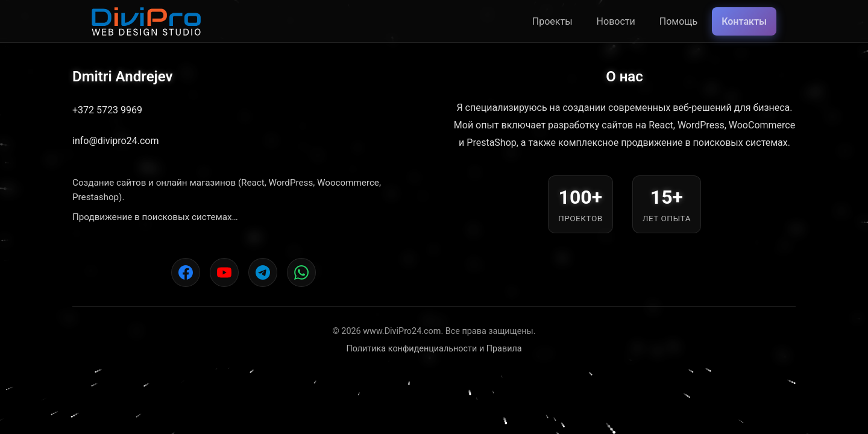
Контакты (744, 21)
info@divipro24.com (115, 141)
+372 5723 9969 (107, 110)
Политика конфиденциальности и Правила (434, 349)
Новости (616, 21)
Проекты (552, 21)
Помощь (678, 21)
